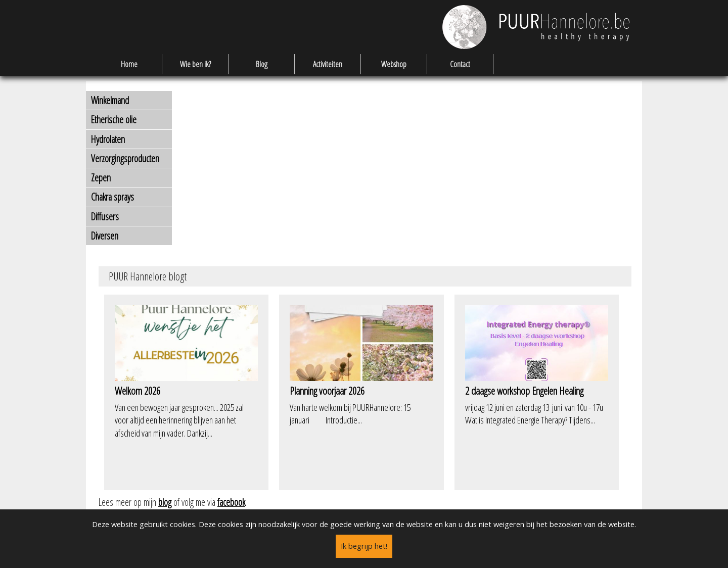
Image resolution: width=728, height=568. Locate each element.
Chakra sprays (112, 197)
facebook (231, 502)
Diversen (105, 236)
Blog (262, 64)
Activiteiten (328, 64)
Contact (460, 64)
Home (129, 64)
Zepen (101, 178)
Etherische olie (114, 120)
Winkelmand (110, 100)
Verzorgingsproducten (125, 158)
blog (165, 502)
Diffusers (105, 217)
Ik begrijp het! (364, 546)
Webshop (394, 64)
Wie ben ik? (195, 64)
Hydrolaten (108, 139)
